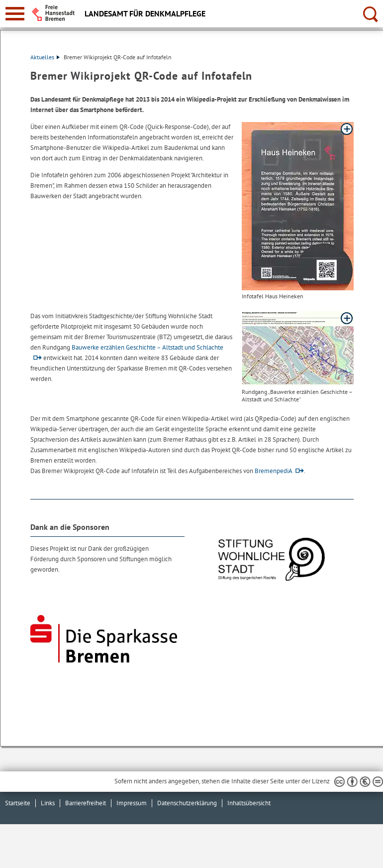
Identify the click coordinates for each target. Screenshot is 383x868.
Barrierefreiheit (86, 803)
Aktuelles (45, 57)
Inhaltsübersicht (249, 803)
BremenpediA (274, 471)
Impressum (132, 803)
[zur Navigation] (15, 14)
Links (48, 803)
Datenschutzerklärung (187, 803)
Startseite (18, 803)
